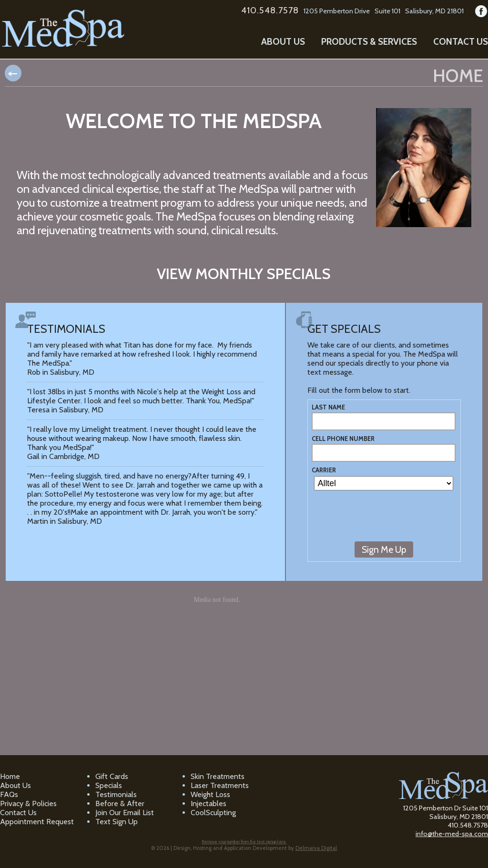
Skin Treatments (218, 776)
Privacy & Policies (28, 803)
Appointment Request (37, 822)
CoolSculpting (213, 813)
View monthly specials (244, 274)
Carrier (324, 470)
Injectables (208, 803)
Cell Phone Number (343, 439)
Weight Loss (210, 794)
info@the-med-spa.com (452, 834)
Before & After (120, 803)
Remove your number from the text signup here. (244, 842)
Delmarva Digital (316, 848)
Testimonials (116, 794)
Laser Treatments (220, 785)
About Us (283, 41)
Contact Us (461, 41)
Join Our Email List (125, 813)
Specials (109, 785)
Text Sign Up (117, 822)
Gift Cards (112, 776)
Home (10, 776)
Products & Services (369, 41)
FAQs (9, 794)
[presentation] (384, 520)
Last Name (328, 407)
